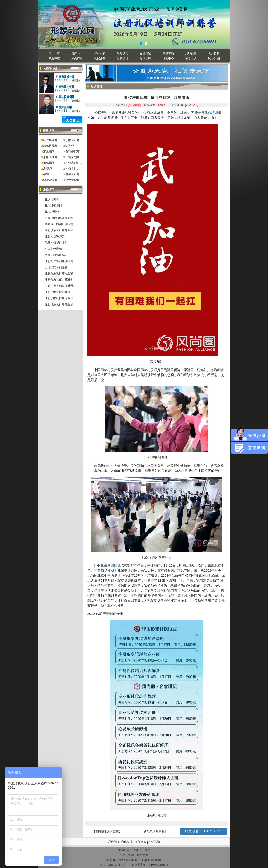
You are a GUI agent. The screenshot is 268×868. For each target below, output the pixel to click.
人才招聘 (214, 54)
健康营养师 (50, 180)
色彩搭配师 (72, 151)
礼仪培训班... (74, 163)
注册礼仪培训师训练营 (59, 261)
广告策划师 (72, 157)
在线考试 (145, 54)
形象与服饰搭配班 (56, 255)
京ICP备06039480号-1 (114, 865)
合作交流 (127, 842)
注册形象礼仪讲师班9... (60, 280)
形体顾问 (49, 163)
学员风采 (123, 54)
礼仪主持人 (72, 169)
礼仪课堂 (100, 58)
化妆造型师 (72, 180)
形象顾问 (49, 151)
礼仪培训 (211, 113)
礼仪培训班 (52, 199)
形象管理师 (50, 157)
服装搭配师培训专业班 (59, 218)
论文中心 (168, 58)
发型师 (48, 169)
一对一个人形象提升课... (60, 286)
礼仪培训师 (50, 140)
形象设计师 (72, 140)
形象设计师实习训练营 (59, 224)
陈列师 (70, 146)
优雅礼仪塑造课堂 (56, 243)
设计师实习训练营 (56, 267)
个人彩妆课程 (53, 249)
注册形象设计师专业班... (60, 230)
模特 (46, 174)
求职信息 (191, 54)
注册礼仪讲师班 (55, 236)
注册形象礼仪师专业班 (59, 298)
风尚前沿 (77, 58)
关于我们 (113, 842)
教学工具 (191, 58)
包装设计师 (72, 174)
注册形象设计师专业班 (59, 304)
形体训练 (145, 58)
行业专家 (100, 54)
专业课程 (54, 58)
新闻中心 (77, 54)
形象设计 (123, 58)
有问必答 (141, 842)
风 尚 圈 (214, 58)
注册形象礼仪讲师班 (57, 292)
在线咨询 (155, 842)
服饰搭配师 (50, 146)
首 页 (54, 54)
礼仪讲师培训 (53, 206)
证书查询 (168, 54)
